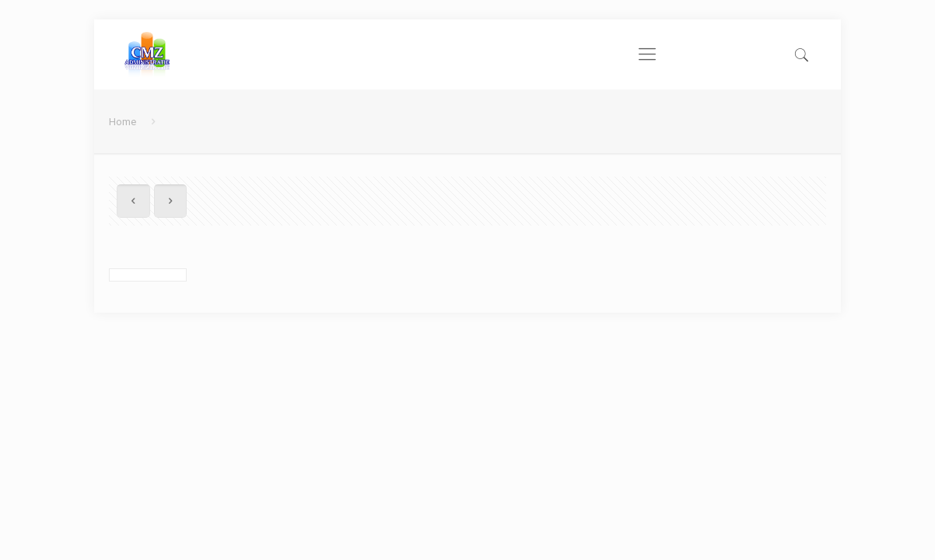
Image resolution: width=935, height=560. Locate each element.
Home (123, 122)
